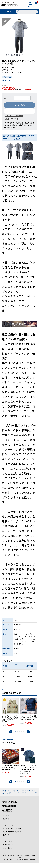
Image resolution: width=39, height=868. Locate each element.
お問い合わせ (8, 853)
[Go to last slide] (3, 58)
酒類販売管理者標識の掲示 (12, 837)
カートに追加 (19, 110)
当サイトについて (9, 850)
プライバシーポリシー (11, 831)
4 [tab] (22, 737)
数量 (5, 104)
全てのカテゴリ (8, 12)
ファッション (10, 796)
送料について (12, 124)
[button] (8, 58)
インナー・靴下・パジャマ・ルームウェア (27, 796)
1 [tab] (16, 737)
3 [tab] (20, 737)
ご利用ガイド (8, 847)
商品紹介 (6, 824)
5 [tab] (23, 737)
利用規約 (6, 840)
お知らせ (6, 821)
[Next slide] (36, 58)
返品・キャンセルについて (14, 121)
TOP (3, 796)
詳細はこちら (6, 85)
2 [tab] (18, 737)
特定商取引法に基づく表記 (12, 834)
